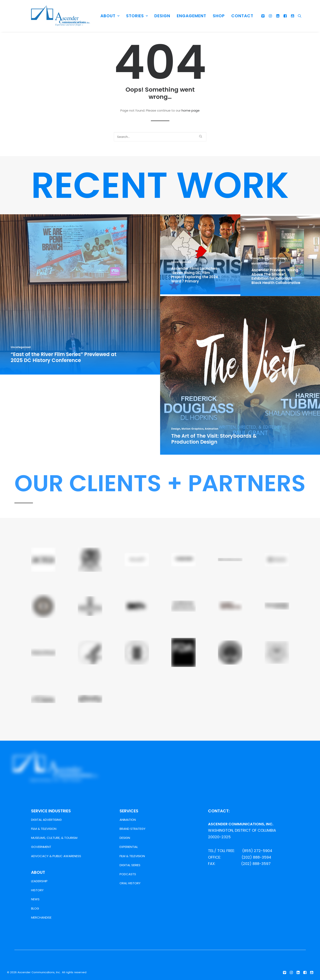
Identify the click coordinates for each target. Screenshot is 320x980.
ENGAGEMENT (191, 16)
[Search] (299, 16)
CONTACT (242, 16)
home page (191, 110)
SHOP (219, 16)
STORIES (137, 16)
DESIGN (162, 16)
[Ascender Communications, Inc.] (61, 16)
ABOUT (110, 16)
